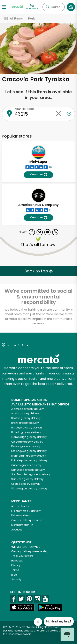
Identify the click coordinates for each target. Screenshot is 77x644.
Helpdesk (17, 561)
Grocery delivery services (27, 520)
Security (16, 579)
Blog (14, 575)
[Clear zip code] (59, 114)
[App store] (22, 607)
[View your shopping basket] (71, 7)
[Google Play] (50, 607)
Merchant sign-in (22, 525)
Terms (15, 570)
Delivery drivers (21, 515)
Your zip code (24, 109)
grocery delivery (28, 409)
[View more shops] (32, 7)
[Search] (54, 7)
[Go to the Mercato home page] (16, 6)
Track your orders (22, 556)
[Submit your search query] (48, 7)
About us (17, 530)
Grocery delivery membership (30, 551)
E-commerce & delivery (26, 511)
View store (38, 175)
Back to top (39, 271)
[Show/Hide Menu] (4, 7)
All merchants (20, 506)
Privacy (16, 565)
